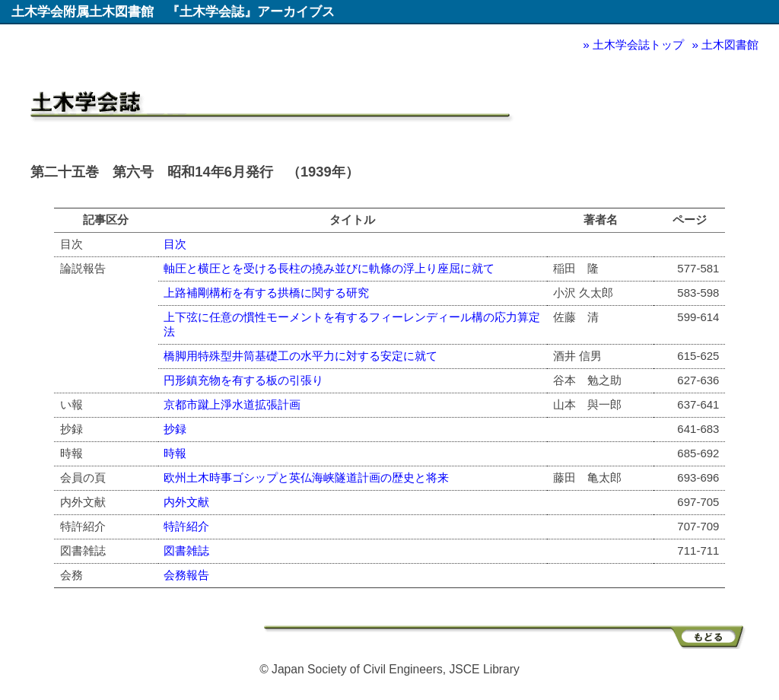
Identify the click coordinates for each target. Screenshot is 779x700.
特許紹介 (186, 526)
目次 (175, 244)
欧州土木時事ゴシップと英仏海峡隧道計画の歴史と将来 (306, 477)
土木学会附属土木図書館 (83, 11)
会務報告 (186, 575)
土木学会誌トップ (638, 45)
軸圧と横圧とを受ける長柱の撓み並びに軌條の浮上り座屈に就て (329, 268)
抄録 (175, 429)
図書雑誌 (186, 550)
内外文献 (186, 502)
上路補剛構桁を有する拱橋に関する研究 (266, 293)
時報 (175, 453)
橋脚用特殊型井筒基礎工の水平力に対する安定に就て (300, 356)
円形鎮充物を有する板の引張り (243, 380)
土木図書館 (730, 45)
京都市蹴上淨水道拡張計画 (232, 404)
